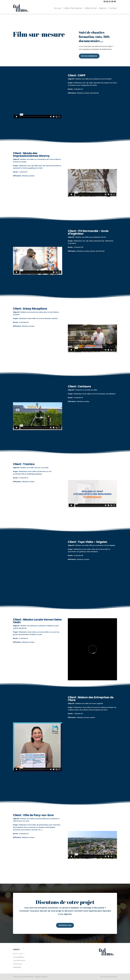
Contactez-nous (65, 925)
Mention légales (41, 977)
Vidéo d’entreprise (73, 8)
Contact (113, 8)
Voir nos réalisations (89, 56)
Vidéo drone (90, 8)
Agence (103, 8)
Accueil (58, 8)
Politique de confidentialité (23, 977)
